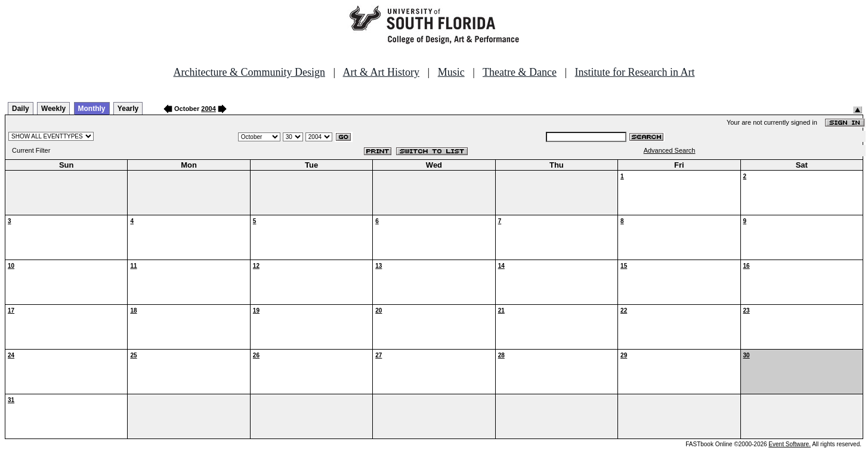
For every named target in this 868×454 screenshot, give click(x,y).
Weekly (53, 109)
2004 (208, 109)
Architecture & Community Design (249, 72)
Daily (21, 109)
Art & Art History (382, 72)
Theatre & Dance (520, 72)
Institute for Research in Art (635, 72)
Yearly (128, 109)
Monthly (92, 109)
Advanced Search (670, 150)
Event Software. (790, 444)
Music (451, 72)
